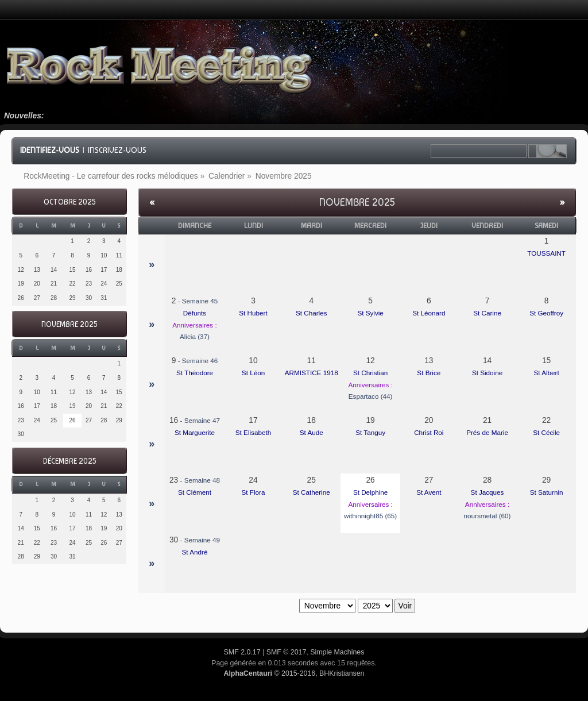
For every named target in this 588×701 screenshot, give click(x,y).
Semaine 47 (202, 420)
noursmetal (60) (488, 516)
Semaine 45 (200, 301)
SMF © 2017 (287, 652)
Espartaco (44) (371, 396)
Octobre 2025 (69, 202)
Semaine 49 (202, 540)
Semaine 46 (200, 361)
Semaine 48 (202, 480)
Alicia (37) (195, 336)
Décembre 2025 (69, 461)
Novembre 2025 (69, 324)
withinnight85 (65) (370, 516)
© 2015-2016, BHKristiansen (294, 673)
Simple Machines (337, 652)
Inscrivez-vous (117, 150)
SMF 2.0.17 (242, 652)
